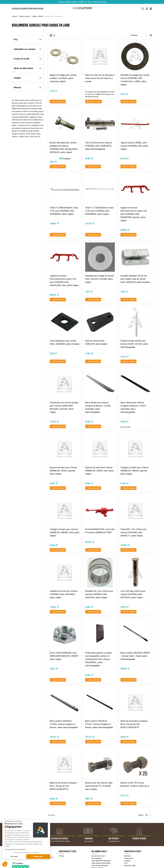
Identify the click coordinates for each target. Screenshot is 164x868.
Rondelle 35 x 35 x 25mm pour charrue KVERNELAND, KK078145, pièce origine (99, 594)
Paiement (127, 856)
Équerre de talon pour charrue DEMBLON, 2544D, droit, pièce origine (99, 471)
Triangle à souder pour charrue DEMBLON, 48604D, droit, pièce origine (65, 532)
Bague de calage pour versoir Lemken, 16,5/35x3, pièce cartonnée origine (63, 78)
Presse (61, 856)
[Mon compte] (147, 9)
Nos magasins (97, 858)
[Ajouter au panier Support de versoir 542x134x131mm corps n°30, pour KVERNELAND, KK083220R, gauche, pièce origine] (128, 235)
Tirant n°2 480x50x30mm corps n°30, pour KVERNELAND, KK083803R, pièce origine (64, 211)
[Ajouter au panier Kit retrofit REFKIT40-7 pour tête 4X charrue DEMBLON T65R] (93, 550)
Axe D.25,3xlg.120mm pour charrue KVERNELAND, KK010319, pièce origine (133, 594)
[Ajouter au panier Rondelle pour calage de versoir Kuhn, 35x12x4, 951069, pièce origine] (93, 300)
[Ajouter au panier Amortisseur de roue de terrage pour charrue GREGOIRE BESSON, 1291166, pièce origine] (58, 426)
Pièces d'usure (25, 16)
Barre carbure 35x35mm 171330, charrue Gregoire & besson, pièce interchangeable (64, 724)
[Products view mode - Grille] (51, 35)
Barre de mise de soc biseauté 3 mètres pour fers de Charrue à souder (100, 78)
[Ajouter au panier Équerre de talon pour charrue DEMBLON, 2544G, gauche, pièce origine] (58, 488)
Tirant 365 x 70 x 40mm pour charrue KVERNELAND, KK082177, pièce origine (134, 532)
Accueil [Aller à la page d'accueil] (14, 16)
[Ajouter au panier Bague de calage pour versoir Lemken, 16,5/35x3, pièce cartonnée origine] (58, 102)
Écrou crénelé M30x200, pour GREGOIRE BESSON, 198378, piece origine (64, 656)
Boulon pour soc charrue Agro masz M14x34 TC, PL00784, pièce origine (99, 786)
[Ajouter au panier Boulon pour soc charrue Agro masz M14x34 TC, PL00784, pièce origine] (93, 803)
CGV (126, 863)
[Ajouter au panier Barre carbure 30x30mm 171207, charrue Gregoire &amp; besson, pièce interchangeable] (93, 742)
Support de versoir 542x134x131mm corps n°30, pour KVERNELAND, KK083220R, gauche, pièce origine (134, 214)
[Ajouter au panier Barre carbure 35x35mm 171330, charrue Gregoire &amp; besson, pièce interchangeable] (58, 742)
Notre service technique (100, 865)
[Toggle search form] (143, 9)
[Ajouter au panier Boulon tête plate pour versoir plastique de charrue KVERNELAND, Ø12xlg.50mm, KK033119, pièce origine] (58, 167)
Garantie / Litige (130, 865)
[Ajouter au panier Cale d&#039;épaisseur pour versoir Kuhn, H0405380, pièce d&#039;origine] (58, 361)
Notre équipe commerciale (101, 863)
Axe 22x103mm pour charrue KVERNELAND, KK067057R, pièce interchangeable (99, 146)
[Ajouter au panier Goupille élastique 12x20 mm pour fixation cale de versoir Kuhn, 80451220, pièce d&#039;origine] (128, 300)
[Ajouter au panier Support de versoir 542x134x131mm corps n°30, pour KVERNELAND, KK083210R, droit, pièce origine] (58, 300)
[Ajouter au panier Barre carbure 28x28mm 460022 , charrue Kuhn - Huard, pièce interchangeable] (128, 680)
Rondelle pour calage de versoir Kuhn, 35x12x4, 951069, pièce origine (100, 279)
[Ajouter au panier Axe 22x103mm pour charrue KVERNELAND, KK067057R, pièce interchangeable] (93, 167)
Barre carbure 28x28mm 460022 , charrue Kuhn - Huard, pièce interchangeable (135, 656)
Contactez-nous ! (48, 857)
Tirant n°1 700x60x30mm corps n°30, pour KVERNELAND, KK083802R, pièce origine (99, 211)
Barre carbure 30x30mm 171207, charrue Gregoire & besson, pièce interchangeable (99, 724)
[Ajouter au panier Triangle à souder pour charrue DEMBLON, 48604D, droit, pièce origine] (58, 550)
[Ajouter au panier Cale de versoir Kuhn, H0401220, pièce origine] (93, 361)
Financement (129, 858)
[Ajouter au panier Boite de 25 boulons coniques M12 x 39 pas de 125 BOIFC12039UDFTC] (58, 803)
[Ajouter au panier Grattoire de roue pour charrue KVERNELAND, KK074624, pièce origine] (58, 612)
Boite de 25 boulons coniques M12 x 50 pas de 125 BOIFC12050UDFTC (134, 724)
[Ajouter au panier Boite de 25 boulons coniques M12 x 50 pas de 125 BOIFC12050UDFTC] (128, 742)
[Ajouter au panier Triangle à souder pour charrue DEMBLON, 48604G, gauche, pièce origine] (128, 488)
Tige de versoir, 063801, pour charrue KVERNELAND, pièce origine (134, 146)
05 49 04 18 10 (23, 857)
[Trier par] (139, 35)
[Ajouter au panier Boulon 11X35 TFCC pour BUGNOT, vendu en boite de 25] (128, 803)
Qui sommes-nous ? (99, 856)
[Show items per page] (148, 815)
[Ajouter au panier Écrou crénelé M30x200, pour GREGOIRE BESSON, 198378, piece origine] (58, 680)
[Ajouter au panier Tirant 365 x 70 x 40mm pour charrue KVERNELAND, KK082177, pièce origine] (128, 550)
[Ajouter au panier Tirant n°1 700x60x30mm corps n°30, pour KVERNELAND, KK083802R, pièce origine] (93, 235)
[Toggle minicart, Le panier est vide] (151, 9)
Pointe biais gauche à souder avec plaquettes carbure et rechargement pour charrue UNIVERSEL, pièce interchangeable (98, 659)
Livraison (127, 861)
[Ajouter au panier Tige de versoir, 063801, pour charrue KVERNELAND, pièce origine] (128, 167)
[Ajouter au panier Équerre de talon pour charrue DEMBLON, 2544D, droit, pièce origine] (93, 488)
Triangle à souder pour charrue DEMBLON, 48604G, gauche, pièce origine (135, 471)
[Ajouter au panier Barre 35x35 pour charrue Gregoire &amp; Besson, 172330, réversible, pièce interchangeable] (93, 426)
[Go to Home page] (82, 9)
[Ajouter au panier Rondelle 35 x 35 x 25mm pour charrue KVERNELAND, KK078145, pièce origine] (93, 612)
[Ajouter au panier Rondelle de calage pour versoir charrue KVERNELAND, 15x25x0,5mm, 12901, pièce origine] (128, 102)
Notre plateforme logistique (101, 861)
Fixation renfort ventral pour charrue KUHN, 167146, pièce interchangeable (134, 344)
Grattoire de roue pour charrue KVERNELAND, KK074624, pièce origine (64, 594)
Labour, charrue (38, 16)
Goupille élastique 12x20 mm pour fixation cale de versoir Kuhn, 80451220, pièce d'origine (135, 279)
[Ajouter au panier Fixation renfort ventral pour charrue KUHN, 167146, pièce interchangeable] (128, 361)
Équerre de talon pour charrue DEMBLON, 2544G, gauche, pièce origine (63, 471)
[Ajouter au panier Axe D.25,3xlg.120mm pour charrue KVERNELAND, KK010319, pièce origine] (128, 612)
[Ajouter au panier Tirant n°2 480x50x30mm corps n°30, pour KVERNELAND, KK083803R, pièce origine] (58, 235)
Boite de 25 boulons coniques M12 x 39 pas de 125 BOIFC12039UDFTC (63, 786)
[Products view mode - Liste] (54, 35)
